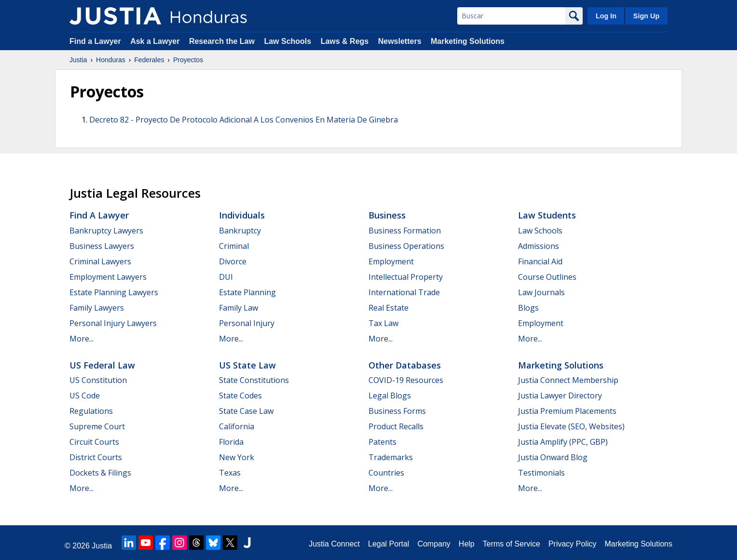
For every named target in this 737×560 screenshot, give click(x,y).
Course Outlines (547, 277)
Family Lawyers (97, 308)
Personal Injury (247, 323)
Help (467, 544)
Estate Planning (247, 292)
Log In (606, 16)
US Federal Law (102, 365)
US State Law (247, 365)
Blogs (528, 308)
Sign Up (646, 16)
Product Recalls (396, 426)
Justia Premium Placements (567, 411)
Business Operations (406, 246)
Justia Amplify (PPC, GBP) (563, 442)
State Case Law (246, 411)
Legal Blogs (390, 396)
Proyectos (188, 60)
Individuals (242, 215)
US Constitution (98, 380)
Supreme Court (97, 426)
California (237, 426)
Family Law (239, 308)
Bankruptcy (240, 231)
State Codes (240, 396)
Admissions (539, 246)
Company (434, 544)
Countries (386, 473)
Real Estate (389, 308)
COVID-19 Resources (406, 380)
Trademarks (391, 457)
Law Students (547, 215)
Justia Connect (334, 544)
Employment (391, 261)
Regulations (91, 411)
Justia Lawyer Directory (560, 396)
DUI (226, 277)
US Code (85, 396)
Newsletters (400, 41)
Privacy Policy (573, 544)
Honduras (111, 60)
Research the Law (222, 41)
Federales (149, 60)
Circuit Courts (94, 442)
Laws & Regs (345, 41)
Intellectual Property (406, 277)
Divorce (233, 261)
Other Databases (405, 365)
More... (82, 339)
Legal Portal (389, 544)
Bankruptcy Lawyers (106, 231)
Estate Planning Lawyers (114, 292)
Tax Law (383, 323)
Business (387, 215)
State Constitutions (254, 380)
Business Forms (397, 411)
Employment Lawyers (108, 277)
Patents (382, 442)
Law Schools (287, 41)
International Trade (404, 292)
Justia (78, 60)
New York (237, 457)
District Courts (96, 457)
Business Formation (405, 231)
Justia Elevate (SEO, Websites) (571, 426)
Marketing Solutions (468, 41)
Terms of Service (512, 544)
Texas (230, 473)
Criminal (234, 246)
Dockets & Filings (100, 473)
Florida (231, 442)
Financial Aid (540, 261)
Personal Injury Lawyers (113, 323)
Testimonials (541, 473)
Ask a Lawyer (156, 41)
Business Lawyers (102, 246)
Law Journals (541, 292)
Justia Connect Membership (568, 380)
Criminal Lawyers (100, 261)
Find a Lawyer (95, 41)
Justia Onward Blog (553, 457)
